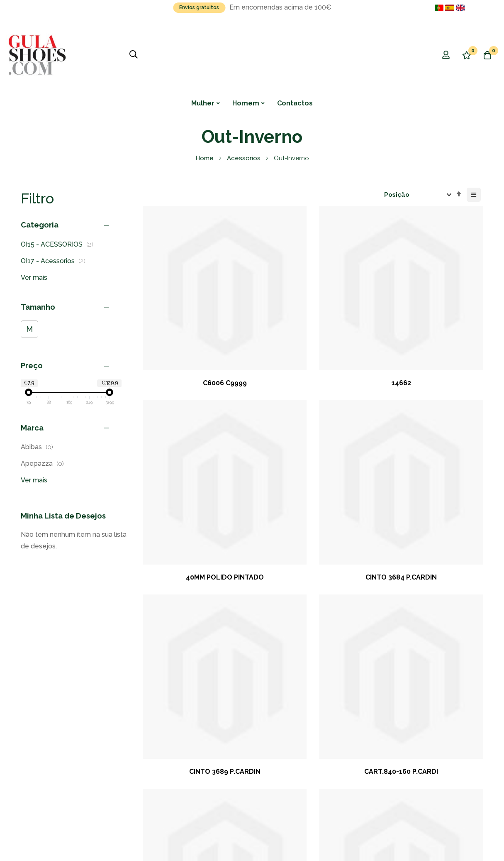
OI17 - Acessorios (55, 261)
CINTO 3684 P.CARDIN (446, 303)
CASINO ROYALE (180, 541)
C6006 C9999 (180, 303)
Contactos (295, 103)
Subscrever (139, 738)
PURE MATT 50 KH (357, 427)
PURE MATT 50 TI (269, 541)
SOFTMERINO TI (357, 541)
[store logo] (37, 55)
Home (205, 158)
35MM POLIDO (446, 427)
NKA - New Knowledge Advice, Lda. (119, 816)
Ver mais (34, 278)
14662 (269, 303)
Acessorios (245, 158)
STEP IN (445, 541)
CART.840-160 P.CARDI (269, 427)
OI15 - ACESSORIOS (59, 244)
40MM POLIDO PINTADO (357, 307)
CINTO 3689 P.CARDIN (180, 427)
